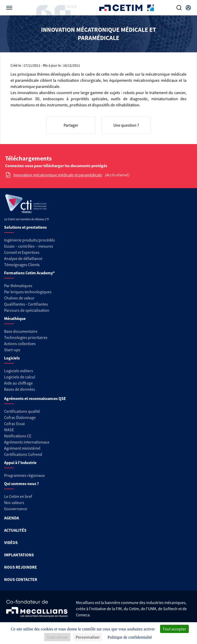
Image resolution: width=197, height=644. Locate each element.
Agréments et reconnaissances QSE (35, 398)
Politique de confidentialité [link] (130, 637)
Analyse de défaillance (23, 258)
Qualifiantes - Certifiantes (26, 304)
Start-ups (12, 350)
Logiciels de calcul (20, 377)
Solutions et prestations (25, 227)
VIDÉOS (11, 542)
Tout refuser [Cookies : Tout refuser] (57, 637)
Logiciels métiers (19, 371)
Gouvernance (16, 509)
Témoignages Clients (22, 265)
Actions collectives (20, 344)
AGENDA (12, 518)
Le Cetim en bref (18, 496)
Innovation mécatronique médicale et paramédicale (58, 175)
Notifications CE (18, 436)
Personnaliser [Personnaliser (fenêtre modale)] (88, 637)
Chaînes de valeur (19, 298)
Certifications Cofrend (23, 454)
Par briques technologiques (28, 292)
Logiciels (12, 358)
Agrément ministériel (22, 448)
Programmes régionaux (24, 475)
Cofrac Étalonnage (20, 417)
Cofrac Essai (14, 424)
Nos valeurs (14, 502)
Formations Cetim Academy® (29, 273)
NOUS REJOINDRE (21, 567)
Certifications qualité (22, 411)
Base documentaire (21, 331)
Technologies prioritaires (26, 337)
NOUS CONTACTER (21, 579)
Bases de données (20, 389)
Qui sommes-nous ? (21, 484)
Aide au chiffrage (18, 383)
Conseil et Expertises (22, 252)
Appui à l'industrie (20, 462)
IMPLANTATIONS (19, 555)
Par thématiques (18, 286)
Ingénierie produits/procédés (29, 240)
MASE (9, 430)
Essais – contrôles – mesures (29, 246)
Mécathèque (15, 318)
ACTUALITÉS (15, 530)
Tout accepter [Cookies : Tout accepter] (174, 629)
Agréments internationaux (27, 442)
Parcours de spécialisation (27, 310)
